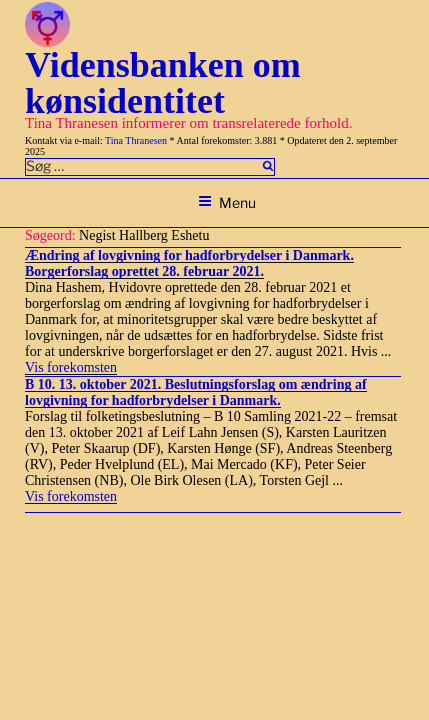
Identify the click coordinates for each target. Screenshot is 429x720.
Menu (227, 202)
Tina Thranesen (136, 140)
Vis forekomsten (71, 367)
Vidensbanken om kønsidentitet (163, 83)
